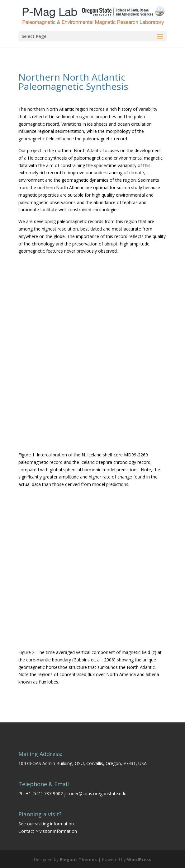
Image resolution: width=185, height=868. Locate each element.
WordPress (139, 859)
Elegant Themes (78, 859)
